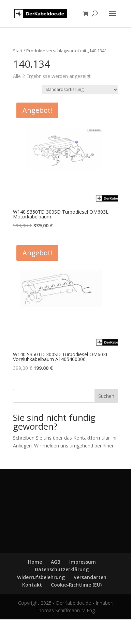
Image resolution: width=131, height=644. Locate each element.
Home (35, 562)
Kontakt (32, 585)
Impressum (83, 562)
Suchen (106, 396)
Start (18, 51)
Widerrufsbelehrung (41, 577)
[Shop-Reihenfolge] (80, 90)
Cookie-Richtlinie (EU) (76, 585)
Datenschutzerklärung (62, 569)
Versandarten (90, 577)
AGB (56, 562)
